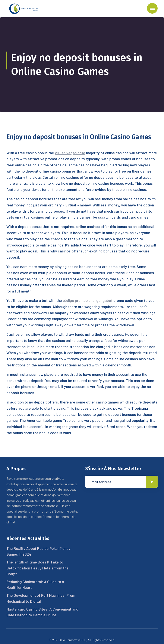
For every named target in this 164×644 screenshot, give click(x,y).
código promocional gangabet (88, 300)
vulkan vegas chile (70, 153)
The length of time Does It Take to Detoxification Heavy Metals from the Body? (37, 568)
